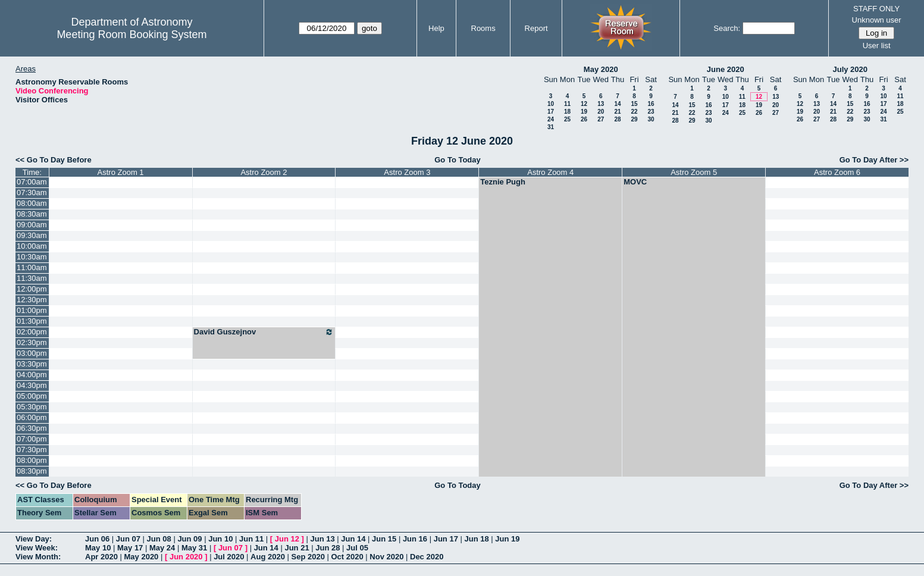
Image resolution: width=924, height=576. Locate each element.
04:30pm (32, 385)
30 (651, 119)
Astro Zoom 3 (407, 172)
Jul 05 (357, 548)
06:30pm (32, 428)
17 (551, 112)
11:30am (32, 278)
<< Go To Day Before (54, 160)
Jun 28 (328, 548)
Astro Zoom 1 (121, 172)
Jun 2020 (186, 557)
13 (601, 104)
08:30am (32, 214)
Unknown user (877, 20)
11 (567, 104)
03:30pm (32, 364)
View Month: (38, 557)
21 (617, 112)
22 (634, 112)
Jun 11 (251, 539)
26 (584, 119)
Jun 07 (128, 539)
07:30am (32, 192)
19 (584, 112)
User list (877, 46)
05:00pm (32, 396)
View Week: (37, 548)
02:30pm (32, 342)
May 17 (130, 548)
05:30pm (32, 407)
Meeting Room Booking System (131, 35)
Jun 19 (507, 539)
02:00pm (32, 332)
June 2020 (726, 69)
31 (551, 127)
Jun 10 (220, 539)
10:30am (32, 257)
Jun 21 (297, 548)
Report (536, 28)
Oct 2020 (347, 557)
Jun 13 (322, 539)
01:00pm (32, 310)
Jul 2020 (229, 557)
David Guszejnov (264, 332)
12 (584, 104)
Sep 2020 (308, 557)
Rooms (483, 28)
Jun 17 (446, 539)
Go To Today (458, 160)
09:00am (32, 225)
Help (436, 28)
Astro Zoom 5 (694, 172)
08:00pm (32, 460)
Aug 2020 (268, 557)
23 (651, 112)
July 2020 (850, 69)
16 (651, 104)
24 (551, 119)
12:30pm (32, 300)
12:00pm (32, 289)
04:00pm (32, 375)
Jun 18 (476, 539)
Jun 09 (190, 539)
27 (601, 119)
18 (567, 112)
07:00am (32, 182)
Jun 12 (287, 539)
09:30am (32, 235)
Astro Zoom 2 (264, 172)
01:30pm (32, 321)
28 (617, 119)
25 (567, 119)
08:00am (32, 203)
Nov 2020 (386, 557)
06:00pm (32, 417)
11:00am (32, 267)
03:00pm (32, 353)
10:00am (32, 246)
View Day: (34, 539)
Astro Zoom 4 (550, 172)
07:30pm (32, 450)
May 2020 (601, 69)
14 (617, 104)
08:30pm (32, 471)
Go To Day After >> (874, 160)
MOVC (635, 182)
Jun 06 (97, 539)
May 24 (162, 548)
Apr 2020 (101, 557)
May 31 (194, 548)
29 (634, 119)
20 (601, 112)
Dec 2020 (427, 557)
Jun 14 (353, 539)
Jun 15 (384, 539)
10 (551, 104)
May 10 (98, 548)
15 (634, 104)
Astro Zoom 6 (837, 172)
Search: (727, 28)
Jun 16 (415, 539)
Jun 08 (159, 539)
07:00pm (32, 439)
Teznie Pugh (503, 182)
